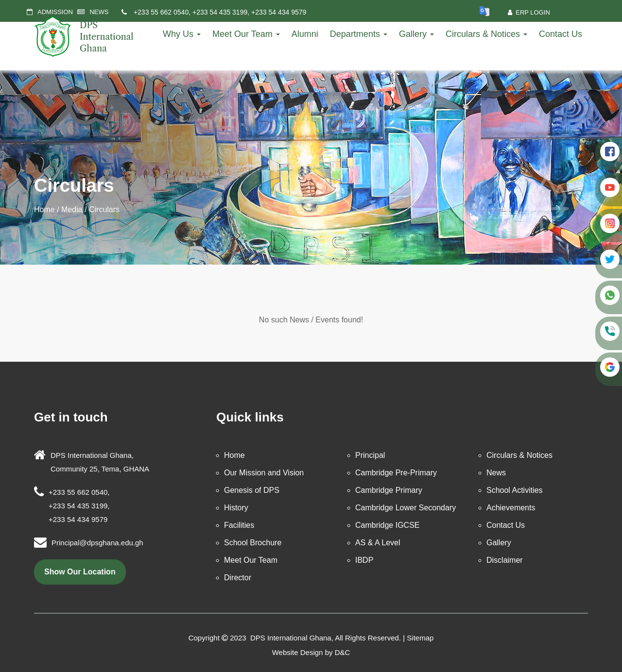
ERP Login (529, 12)
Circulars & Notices (486, 34)
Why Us (182, 34)
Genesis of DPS (252, 490)
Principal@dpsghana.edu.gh (97, 543)
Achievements (511, 508)
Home (44, 210)
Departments (359, 34)
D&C (343, 652)
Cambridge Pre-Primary (396, 473)
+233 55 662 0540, (162, 12)
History (236, 508)
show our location (80, 572)
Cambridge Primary (389, 490)
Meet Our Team (246, 34)
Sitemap (420, 638)
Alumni (305, 34)
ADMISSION (55, 12)
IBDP (364, 560)
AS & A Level (378, 543)
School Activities (515, 490)
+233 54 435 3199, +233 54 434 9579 (249, 12)
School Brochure (253, 543)
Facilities (239, 525)
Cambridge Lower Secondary (406, 508)
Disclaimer (505, 560)
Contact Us (561, 34)
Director (238, 578)
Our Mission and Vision (264, 473)
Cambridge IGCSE (388, 525)
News (496, 473)
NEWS (99, 12)
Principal (370, 455)
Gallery (416, 34)
